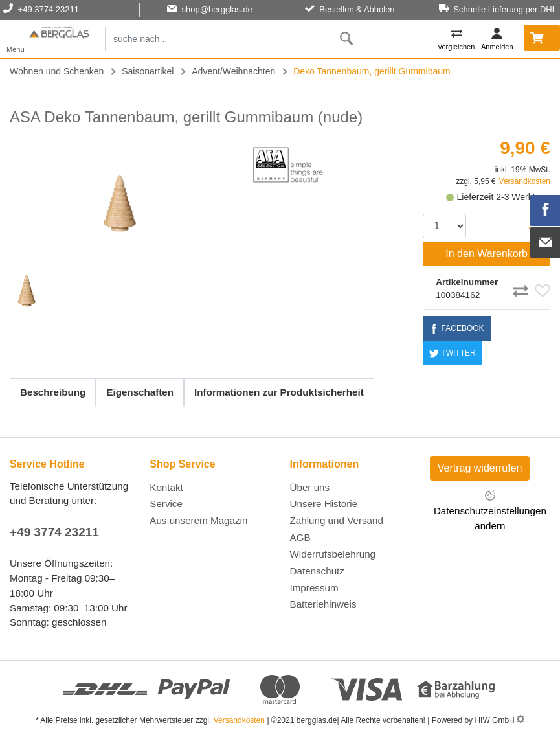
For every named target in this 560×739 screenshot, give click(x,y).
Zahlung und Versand (337, 520)
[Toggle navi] (16, 39)
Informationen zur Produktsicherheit (279, 392)
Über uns (310, 487)
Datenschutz (317, 571)
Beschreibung (53, 392)
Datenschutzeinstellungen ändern (490, 510)
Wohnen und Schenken (57, 71)
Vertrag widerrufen (480, 468)
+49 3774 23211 (54, 532)
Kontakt (166, 487)
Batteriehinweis (323, 604)
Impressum (314, 588)
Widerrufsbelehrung (333, 554)
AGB (300, 537)
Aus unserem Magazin (198, 520)
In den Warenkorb (487, 254)
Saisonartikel (148, 71)
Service (166, 504)
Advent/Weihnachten (233, 71)
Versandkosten (525, 181)
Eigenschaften (140, 392)
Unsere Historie (324, 504)
